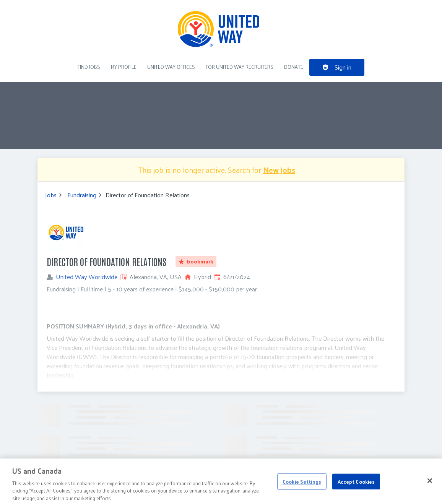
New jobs (279, 170)
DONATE (294, 67)
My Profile (124, 67)
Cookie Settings (302, 485)
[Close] (430, 484)
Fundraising (82, 195)
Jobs (51, 195)
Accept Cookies (356, 485)
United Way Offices (171, 67)
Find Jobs (89, 67)
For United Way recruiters (240, 67)
